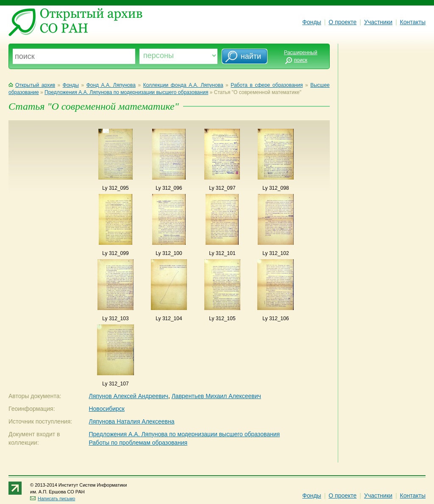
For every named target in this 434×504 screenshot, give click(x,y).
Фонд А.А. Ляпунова (111, 85)
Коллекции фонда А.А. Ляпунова (183, 85)
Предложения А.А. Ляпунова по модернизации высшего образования (126, 92)
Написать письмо (53, 498)
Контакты (413, 22)
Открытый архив (32, 85)
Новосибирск (107, 409)
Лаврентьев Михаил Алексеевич (216, 396)
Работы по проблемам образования (138, 443)
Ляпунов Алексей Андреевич (128, 396)
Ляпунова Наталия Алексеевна (131, 421)
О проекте (342, 22)
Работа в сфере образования (267, 85)
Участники (378, 22)
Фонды (312, 22)
